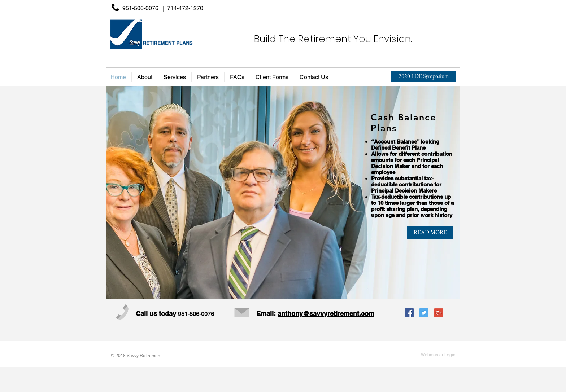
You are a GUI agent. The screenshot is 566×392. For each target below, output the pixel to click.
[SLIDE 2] (274, 289)
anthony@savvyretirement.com (326, 314)
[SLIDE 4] (294, 289)
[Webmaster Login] (438, 355)
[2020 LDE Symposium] (423, 76)
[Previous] (118, 192)
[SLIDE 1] (264, 289)
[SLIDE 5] (304, 289)
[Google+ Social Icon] (439, 313)
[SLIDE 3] (284, 289)
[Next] (448, 192)
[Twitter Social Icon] (424, 313)
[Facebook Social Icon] (409, 313)
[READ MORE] (430, 232)
